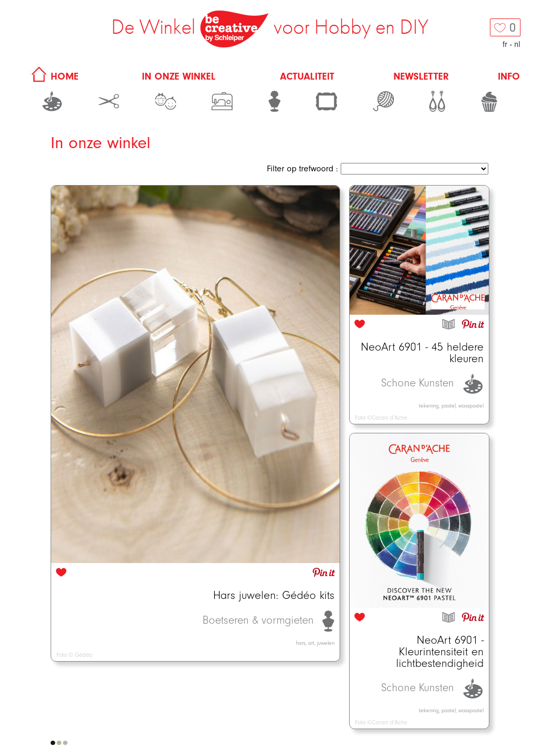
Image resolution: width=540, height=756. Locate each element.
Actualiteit (307, 76)
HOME (53, 76)
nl (517, 44)
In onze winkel (179, 76)
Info (509, 76)
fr (505, 44)
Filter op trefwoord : (302, 169)
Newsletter (421, 76)
